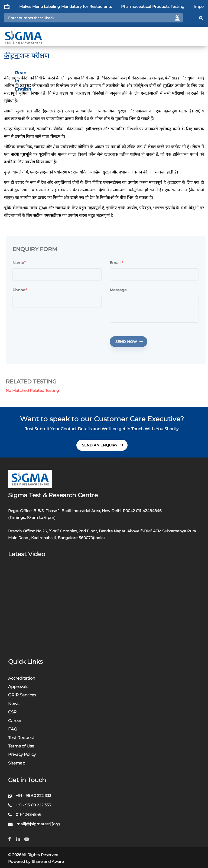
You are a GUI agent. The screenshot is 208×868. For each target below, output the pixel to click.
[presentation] (56, 340)
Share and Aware (48, 862)
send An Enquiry (103, 445)
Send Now (131, 342)
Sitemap (17, 763)
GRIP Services (22, 695)
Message (120, 290)
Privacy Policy (22, 754)
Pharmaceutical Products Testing (162, 6)
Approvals (18, 687)
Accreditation (22, 678)
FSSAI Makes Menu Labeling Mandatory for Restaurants (69, 6)
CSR (12, 712)
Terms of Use (21, 746)
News (14, 704)
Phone (22, 290)
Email (119, 263)
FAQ (13, 729)
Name (20, 263)
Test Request (21, 738)
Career (15, 721)
